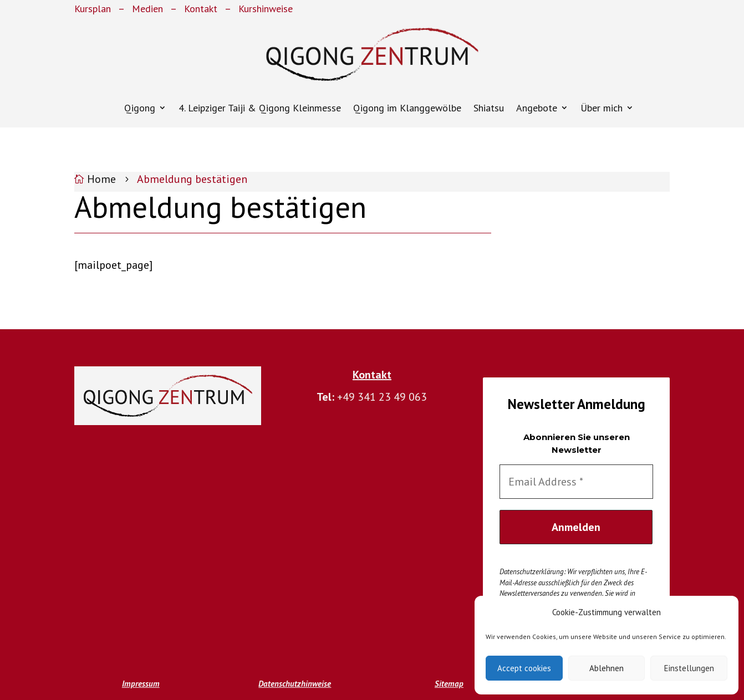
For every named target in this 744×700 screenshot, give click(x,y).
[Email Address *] (576, 482)
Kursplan (93, 9)
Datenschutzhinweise (295, 684)
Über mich (602, 108)
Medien (147, 9)
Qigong (140, 108)
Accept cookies (524, 668)
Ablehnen (607, 668)
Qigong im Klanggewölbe (407, 108)
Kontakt (201, 9)
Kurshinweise (266, 9)
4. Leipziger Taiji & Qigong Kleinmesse (260, 108)
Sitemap (449, 684)
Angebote (537, 108)
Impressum (141, 684)
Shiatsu (489, 108)
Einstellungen (689, 668)
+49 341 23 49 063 (382, 397)
